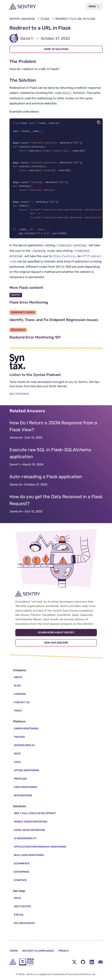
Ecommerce (22, 864)
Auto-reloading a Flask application (46, 481)
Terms (14, 951)
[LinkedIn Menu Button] (92, 962)
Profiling (20, 779)
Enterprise (22, 872)
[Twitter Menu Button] (74, 962)
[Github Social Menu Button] (83, 962)
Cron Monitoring (25, 787)
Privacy (64, 951)
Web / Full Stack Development (35, 813)
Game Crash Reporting (30, 830)
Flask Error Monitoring (46, 307)
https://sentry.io (64, 260)
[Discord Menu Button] (101, 962)
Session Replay (24, 745)
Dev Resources (24, 923)
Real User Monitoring (29, 855)
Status (19, 915)
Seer (17, 754)
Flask (45, 19)
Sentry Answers (22, 19)
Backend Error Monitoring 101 (52, 342)
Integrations (23, 795)
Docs (17, 898)
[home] (13, 962)
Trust (18, 711)
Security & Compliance (38, 951)
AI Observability (25, 838)
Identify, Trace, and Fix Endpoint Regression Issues (56, 324)
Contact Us (22, 702)
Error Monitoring (26, 729)
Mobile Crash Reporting (31, 822)
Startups (20, 880)
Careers (20, 694)
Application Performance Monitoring (40, 847)
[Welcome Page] (23, 7)
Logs (17, 762)
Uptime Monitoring (27, 770)
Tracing (19, 737)
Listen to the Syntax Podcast (52, 379)
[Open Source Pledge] (26, 962)
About (18, 677)
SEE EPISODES (19, 398)
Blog (17, 686)
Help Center (22, 906)
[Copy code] (99, 122)
